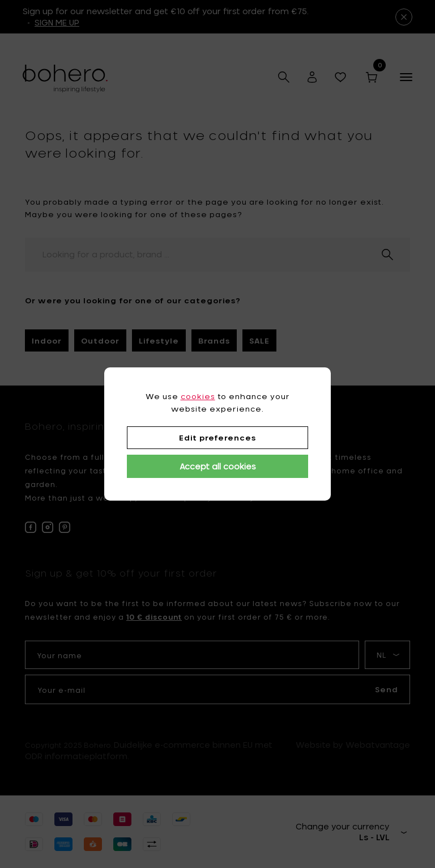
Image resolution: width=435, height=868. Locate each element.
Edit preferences (217, 438)
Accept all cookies (218, 466)
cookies (198, 396)
